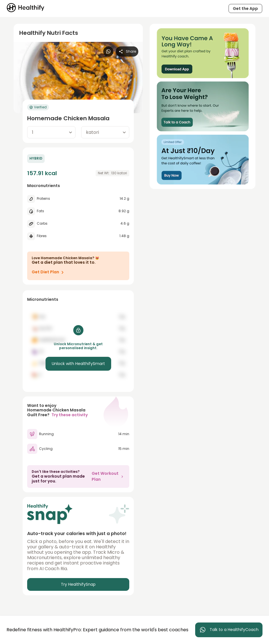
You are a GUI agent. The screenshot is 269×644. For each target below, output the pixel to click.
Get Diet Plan (49, 272)
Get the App (245, 8)
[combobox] (51, 132)
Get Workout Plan (108, 476)
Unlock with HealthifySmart (78, 364)
